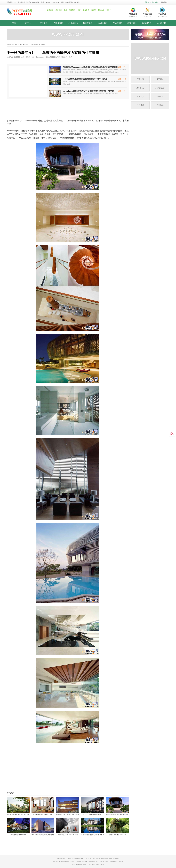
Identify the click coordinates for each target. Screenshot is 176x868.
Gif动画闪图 (161, 23)
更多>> (109, 10)
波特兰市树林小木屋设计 (117, 835)
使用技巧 (44, 23)
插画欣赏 (160, 97)
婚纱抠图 (59, 10)
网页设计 (160, 79)
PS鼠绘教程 (117, 23)
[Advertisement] (68, 108)
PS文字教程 (132, 23)
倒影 (79, 10)
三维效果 (160, 105)
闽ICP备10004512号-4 (96, 865)
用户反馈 (155, 2)
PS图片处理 (88, 23)
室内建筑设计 (35, 45)
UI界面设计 (140, 88)
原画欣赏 (140, 97)
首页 (14, 23)
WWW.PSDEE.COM (52, 2)
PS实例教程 (147, 23)
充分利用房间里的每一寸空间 (43, 814)
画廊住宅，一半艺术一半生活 (68, 835)
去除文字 (50, 10)
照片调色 (86, 10)
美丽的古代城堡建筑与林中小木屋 (92, 835)
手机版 (147, 2)
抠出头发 (101, 10)
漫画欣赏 (140, 105)
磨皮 (65, 10)
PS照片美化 (73, 23)
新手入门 (29, 23)
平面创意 (140, 79)
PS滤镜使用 (102, 23)
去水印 (94, 10)
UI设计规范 (162, 14)
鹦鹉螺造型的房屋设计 (18, 835)
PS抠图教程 (58, 23)
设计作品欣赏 (24, 45)
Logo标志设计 (160, 88)
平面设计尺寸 (148, 14)
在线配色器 (133, 14)
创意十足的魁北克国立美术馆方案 (18, 814)
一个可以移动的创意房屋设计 (92, 814)
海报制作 (72, 10)
